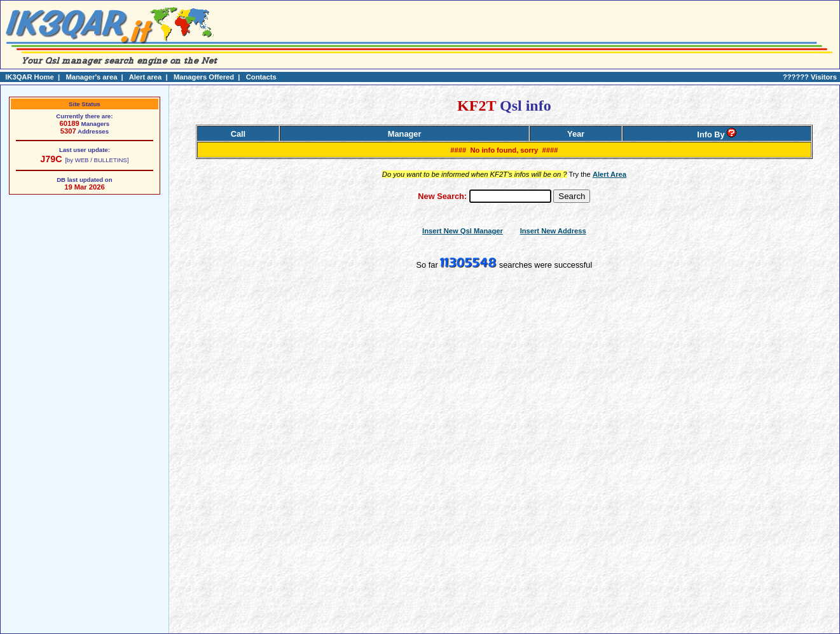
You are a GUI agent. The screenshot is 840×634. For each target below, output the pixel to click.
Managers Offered (204, 77)
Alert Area (609, 174)
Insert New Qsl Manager (463, 231)
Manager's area (91, 77)
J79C (51, 159)
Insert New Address (553, 231)
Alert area (146, 77)
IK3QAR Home (29, 77)
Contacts (261, 77)
